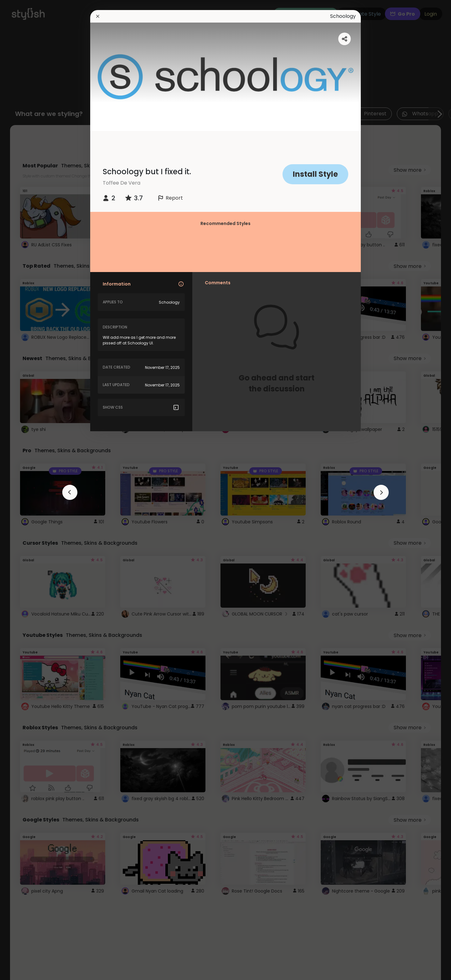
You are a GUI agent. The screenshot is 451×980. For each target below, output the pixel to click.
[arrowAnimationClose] (70, 492)
